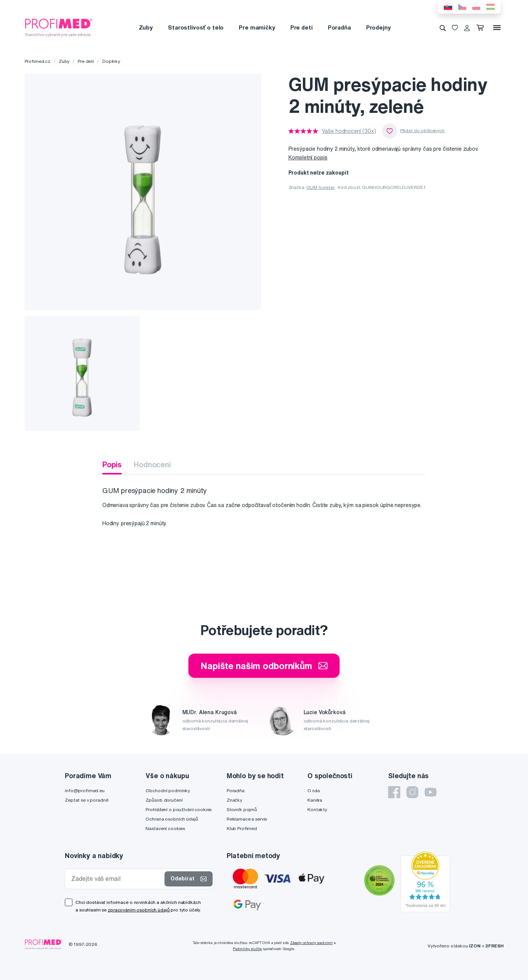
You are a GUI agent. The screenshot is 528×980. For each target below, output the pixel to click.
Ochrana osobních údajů (172, 819)
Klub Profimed (242, 828)
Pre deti (302, 27)
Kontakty (317, 809)
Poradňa (339, 27)
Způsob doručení (164, 800)
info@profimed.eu (85, 790)
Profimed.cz (38, 61)
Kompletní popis (308, 158)
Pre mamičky (257, 27)
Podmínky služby (247, 949)
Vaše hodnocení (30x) (349, 131)
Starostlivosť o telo (196, 27)
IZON (475, 946)
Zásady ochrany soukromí (311, 943)
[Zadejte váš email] (116, 879)
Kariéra (315, 800)
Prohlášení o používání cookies (179, 809)
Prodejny (378, 27)
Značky (234, 800)
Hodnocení (152, 464)
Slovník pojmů (242, 809)
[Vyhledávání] (443, 28)
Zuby (146, 27)
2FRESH (494, 946)
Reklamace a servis (247, 819)
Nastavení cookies (165, 828)
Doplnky (111, 61)
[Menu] (497, 28)
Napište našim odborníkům (264, 666)
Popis (112, 464)
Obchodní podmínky (168, 790)
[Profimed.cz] (59, 27)
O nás (313, 790)
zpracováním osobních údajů (139, 910)
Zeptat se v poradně (86, 800)
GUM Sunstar (320, 187)
